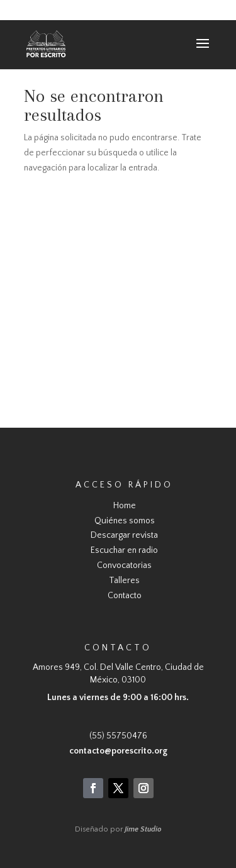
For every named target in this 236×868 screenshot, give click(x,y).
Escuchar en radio (124, 550)
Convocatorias (124, 565)
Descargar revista (124, 535)
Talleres (124, 581)
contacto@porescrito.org (118, 751)
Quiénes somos (125, 521)
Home (125, 506)
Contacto (125, 596)
